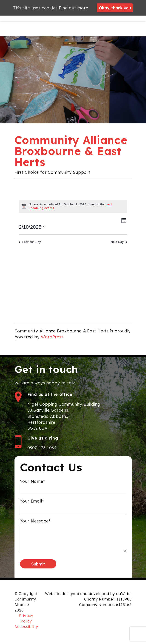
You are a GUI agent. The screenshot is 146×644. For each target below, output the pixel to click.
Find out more (73, 8)
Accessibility (26, 627)
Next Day (119, 242)
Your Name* (33, 483)
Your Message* (35, 523)
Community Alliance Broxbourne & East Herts (71, 151)
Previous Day (30, 242)
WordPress (52, 337)
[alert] (73, 206)
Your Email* (32, 503)
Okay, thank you (115, 8)
